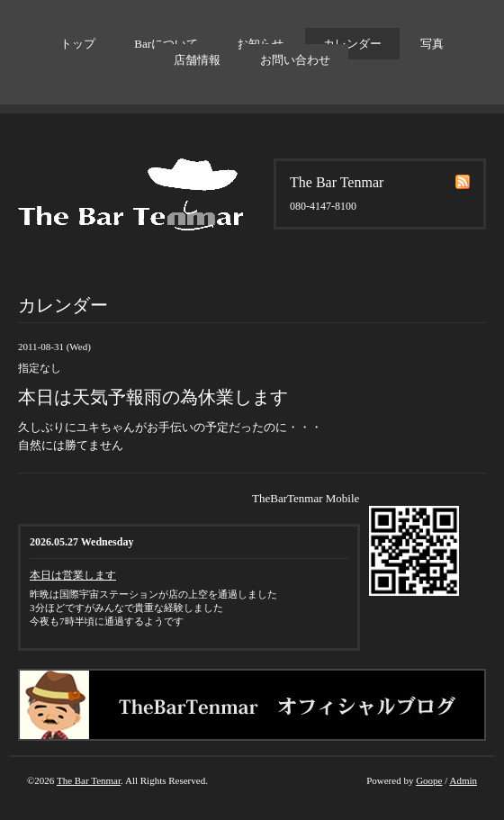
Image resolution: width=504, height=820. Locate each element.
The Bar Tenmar (89, 780)
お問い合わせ (295, 60)
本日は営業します (73, 575)
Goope (429, 780)
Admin (463, 780)
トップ (78, 44)
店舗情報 (197, 60)
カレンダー (352, 44)
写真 (432, 44)
